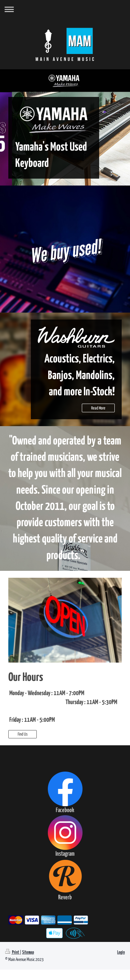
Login (121, 952)
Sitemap (28, 952)
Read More (98, 408)
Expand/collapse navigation (65, 9)
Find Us (23, 734)
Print (12, 952)
